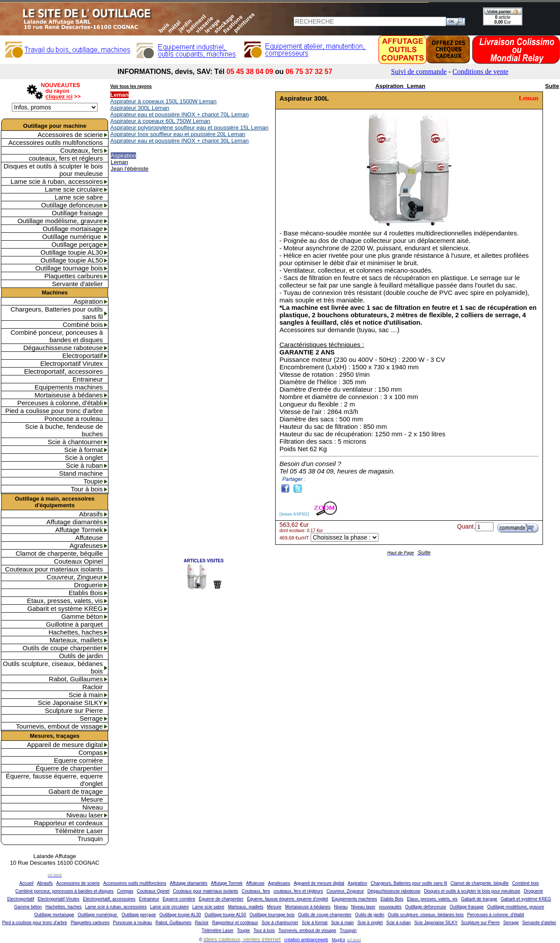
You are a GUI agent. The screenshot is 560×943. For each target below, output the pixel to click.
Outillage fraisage (77, 213)
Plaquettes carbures (74, 276)
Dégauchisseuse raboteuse (63, 348)
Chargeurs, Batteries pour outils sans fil (57, 313)
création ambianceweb (306, 940)
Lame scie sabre (79, 197)
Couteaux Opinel (78, 561)
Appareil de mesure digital (65, 745)
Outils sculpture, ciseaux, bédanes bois (53, 667)
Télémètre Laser (79, 831)
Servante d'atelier (77, 284)
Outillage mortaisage (73, 229)
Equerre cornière (78, 760)
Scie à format (84, 450)
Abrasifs (91, 514)
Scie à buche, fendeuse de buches (64, 430)
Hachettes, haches (76, 632)
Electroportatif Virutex (72, 363)
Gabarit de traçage (76, 791)
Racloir (93, 687)
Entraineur (88, 379)
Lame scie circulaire (74, 189)
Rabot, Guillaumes (76, 679)
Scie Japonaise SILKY (70, 703)
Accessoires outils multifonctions (56, 142)
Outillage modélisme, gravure (60, 221)
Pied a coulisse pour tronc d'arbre (54, 411)
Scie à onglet (84, 457)
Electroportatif (82, 356)
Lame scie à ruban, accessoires (57, 181)
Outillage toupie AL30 (72, 252)
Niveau (93, 807)
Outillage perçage (77, 244)
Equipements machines (69, 387)
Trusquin (90, 839)
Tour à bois (87, 489)
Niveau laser (85, 815)
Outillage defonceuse (72, 205)
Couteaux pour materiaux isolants (54, 569)
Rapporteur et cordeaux (68, 823)
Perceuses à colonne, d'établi (60, 403)
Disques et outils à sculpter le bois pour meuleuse (53, 170)
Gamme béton (82, 616)
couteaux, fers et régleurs (66, 158)
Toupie (93, 481)
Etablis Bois (86, 593)
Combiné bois (83, 324)
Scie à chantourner (75, 442)
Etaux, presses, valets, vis (65, 601)
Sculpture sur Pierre (74, 710)
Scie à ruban (84, 465)
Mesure (92, 799)
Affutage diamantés (75, 522)
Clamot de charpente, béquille (59, 553)
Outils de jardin (81, 656)
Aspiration (88, 301)
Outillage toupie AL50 (72, 260)
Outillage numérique (73, 237)
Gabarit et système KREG (65, 608)
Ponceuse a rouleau (74, 419)
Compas (91, 752)
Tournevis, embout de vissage (59, 726)
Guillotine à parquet (74, 624)
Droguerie (88, 585)
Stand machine (81, 473)
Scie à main (86, 695)
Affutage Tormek (79, 530)
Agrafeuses (86, 545)
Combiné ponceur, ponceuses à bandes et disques (57, 336)
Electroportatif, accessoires (63, 371)
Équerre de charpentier (69, 768)
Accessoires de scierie (70, 135)
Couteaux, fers (81, 150)
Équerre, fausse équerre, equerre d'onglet (54, 780)
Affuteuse (89, 538)
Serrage (91, 718)
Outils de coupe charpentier (63, 648)
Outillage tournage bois (69, 268)
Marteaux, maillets (76, 640)
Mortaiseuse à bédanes (69, 395)
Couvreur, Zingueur (75, 577)
